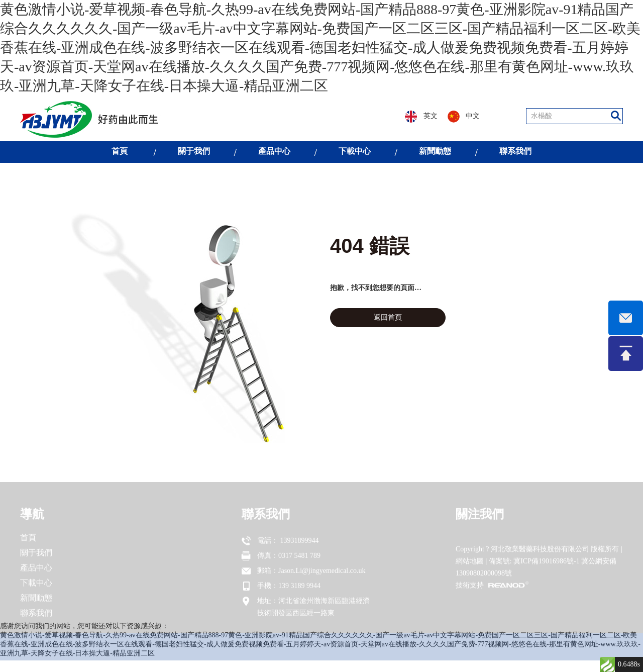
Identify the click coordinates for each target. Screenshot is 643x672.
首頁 (120, 151)
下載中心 (355, 151)
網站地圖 (470, 571)
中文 (464, 117)
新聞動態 (435, 151)
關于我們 (194, 151)
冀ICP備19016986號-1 (546, 571)
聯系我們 (515, 151)
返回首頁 (388, 317)
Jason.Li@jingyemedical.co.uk (322, 581)
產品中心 (274, 151)
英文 (421, 117)
